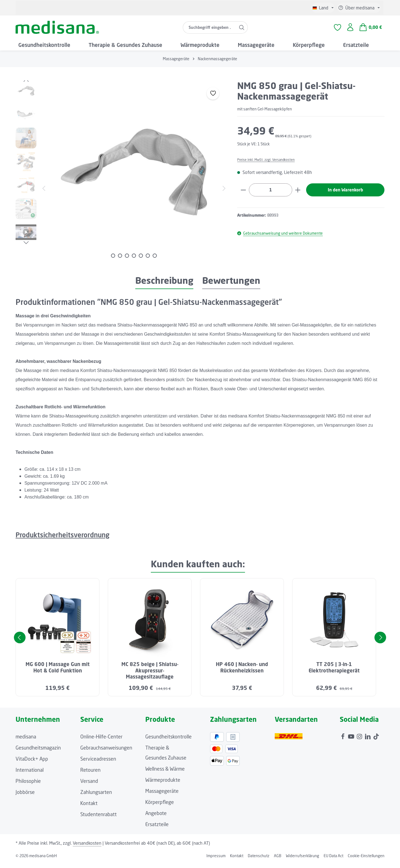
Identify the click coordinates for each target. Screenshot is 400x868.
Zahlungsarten (96, 796)
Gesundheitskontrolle (168, 740)
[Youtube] (352, 739)
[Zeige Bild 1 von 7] (113, 260)
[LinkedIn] (368, 739)
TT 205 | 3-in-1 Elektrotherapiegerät (334, 671)
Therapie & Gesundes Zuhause (166, 756)
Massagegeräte (162, 795)
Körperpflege (160, 806)
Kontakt (89, 807)
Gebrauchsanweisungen (106, 751)
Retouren (90, 774)
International (30, 774)
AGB (278, 860)
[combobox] (209, 29)
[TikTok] (376, 739)
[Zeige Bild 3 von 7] (127, 260)
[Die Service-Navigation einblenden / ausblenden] (359, 8)
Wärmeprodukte (163, 784)
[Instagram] (360, 739)
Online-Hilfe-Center (101, 740)
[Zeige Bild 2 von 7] (120, 260)
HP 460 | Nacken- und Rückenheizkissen (242, 671)
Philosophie (28, 785)
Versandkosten (87, 847)
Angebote (156, 817)
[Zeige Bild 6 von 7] (148, 260)
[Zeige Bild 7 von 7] (155, 260)
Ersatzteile (157, 828)
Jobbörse (25, 796)
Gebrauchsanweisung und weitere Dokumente (280, 238)
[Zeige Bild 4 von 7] (134, 260)
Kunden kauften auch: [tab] (198, 568)
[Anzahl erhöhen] (298, 194)
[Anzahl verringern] (243, 194)
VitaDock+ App (32, 763)
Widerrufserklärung (302, 860)
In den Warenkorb (345, 194)
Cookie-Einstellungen (366, 860)
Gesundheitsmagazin (38, 751)
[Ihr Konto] (350, 30)
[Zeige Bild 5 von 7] (141, 260)
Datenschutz (259, 860)
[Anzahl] (271, 194)
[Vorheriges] (26, 84)
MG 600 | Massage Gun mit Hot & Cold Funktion (58, 671)
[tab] (164, 285)
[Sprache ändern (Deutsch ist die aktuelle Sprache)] (323, 8)
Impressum (216, 860)
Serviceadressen (98, 763)
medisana (26, 740)
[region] (121, 176)
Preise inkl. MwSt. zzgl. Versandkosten (270, 164)
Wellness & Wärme (165, 773)
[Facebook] (343, 739)
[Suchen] (242, 29)
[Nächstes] (26, 247)
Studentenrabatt (98, 818)
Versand (89, 785)
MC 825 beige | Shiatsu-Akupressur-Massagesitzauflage (150, 675)
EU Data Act (333, 860)
